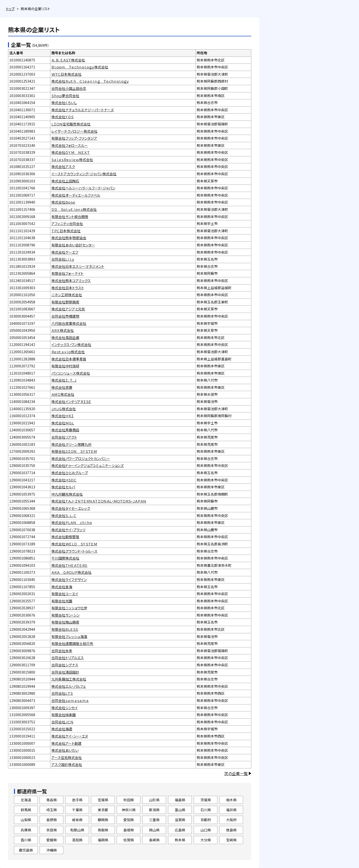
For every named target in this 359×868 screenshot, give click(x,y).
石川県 (206, 810)
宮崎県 (231, 840)
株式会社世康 (62, 387)
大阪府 (231, 820)
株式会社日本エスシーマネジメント (78, 266)
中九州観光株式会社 (67, 494)
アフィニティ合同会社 (67, 224)
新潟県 (154, 810)
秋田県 (129, 800)
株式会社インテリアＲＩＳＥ (71, 402)
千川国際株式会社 (65, 558)
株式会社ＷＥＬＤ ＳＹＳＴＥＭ (74, 544)
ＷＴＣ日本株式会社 (66, 74)
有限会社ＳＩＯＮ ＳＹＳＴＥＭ (74, 451)
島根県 (129, 830)
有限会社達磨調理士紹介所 (72, 643)
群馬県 (26, 810)
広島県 (180, 830)
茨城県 (206, 800)
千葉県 (77, 810)
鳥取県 (103, 830)
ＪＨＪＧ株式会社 (64, 409)
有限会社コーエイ (65, 594)
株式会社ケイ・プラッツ (68, 530)
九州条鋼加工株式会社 (69, 679)
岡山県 (154, 830)
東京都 (103, 810)
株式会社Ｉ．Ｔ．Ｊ (64, 380)
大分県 (206, 840)
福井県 (231, 810)
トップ (10, 9)
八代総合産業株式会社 (69, 323)
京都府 (206, 820)
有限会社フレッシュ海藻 (69, 637)
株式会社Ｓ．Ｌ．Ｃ (64, 516)
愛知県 (129, 820)
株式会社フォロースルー (70, 145)
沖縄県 (52, 850)
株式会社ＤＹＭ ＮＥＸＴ (71, 152)
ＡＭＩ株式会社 (63, 394)
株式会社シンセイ (65, 708)
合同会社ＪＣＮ (62, 722)
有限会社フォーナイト (67, 273)
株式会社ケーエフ (65, 252)
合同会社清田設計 (65, 672)
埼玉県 (52, 810)
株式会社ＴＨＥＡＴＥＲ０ (69, 565)
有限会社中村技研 (65, 366)
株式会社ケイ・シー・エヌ (70, 736)
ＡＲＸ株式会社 (63, 330)
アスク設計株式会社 (67, 764)
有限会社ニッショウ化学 (69, 608)
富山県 (180, 810)
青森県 (52, 800)
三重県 (154, 820)
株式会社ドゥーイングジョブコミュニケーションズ (88, 465)
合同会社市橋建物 (65, 316)
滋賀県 (180, 820)
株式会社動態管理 (65, 537)
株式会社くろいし (64, 103)
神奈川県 (129, 810)
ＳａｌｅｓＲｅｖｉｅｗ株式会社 (72, 160)
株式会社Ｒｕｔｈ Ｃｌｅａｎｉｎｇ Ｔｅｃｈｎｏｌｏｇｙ (90, 81)
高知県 (77, 840)
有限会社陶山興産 (65, 622)
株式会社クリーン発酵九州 (71, 444)
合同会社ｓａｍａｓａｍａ (70, 700)
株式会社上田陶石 (65, 181)
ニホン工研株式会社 (67, 295)
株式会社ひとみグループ (70, 473)
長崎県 (154, 840)
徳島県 (231, 830)
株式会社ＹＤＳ (62, 117)
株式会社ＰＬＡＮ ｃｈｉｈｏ (72, 522)
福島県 (180, 800)
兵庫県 (26, 830)
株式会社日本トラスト (68, 288)
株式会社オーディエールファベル (76, 195)
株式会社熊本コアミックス (71, 281)
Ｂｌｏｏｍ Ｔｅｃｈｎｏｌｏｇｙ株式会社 (80, 67)
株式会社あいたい (65, 750)
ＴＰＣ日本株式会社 (66, 231)
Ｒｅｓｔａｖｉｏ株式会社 (68, 352)
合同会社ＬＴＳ (62, 693)
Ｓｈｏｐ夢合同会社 (65, 96)
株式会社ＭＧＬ (63, 423)
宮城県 (103, 800)
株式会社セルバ (63, 487)
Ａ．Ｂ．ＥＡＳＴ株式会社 (68, 60)
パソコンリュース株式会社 (71, 373)
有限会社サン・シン (65, 615)
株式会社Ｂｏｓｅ (63, 202)
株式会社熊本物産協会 (69, 238)
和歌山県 (77, 830)
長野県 (52, 820)
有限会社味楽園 (64, 715)
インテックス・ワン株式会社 (71, 345)
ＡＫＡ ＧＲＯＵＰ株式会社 (71, 572)
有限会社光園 (62, 601)
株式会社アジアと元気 (68, 309)
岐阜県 (77, 820)
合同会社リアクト (64, 437)
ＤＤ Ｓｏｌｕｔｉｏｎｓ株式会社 (74, 209)
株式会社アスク (63, 167)
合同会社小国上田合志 (69, 88)
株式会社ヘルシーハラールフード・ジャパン (83, 188)
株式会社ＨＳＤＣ (64, 480)
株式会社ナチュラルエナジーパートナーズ (83, 110)
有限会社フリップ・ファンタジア (74, 138)
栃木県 (231, 800)
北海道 (26, 800)
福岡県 (103, 840)
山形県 (154, 800)
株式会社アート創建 (66, 743)
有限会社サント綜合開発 (70, 217)
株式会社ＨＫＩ (63, 416)
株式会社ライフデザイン (69, 579)
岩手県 (77, 800)
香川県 (26, 840)
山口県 (206, 830)
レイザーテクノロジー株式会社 (74, 131)
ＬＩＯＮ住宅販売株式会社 (71, 124)
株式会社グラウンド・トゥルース (74, 551)
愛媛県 (52, 840)
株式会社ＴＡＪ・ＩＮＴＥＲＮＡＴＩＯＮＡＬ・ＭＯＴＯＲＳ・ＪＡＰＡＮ (99, 501)
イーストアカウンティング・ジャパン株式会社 (84, 174)
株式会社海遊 (62, 729)
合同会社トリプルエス (68, 658)
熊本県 (180, 840)
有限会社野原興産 (65, 302)
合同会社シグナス (65, 665)
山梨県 (26, 820)
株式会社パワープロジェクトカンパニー (81, 459)
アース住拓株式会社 (67, 757)
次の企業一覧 (236, 773)
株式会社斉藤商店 (65, 430)
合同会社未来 (62, 651)
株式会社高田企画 (65, 338)
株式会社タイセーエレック (71, 508)
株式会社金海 (62, 587)
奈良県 (52, 830)
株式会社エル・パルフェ (69, 686)
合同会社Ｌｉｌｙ (63, 259)
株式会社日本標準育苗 (69, 359)
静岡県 (103, 820)
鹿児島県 (26, 850)
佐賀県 (129, 840)
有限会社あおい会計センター (73, 245)
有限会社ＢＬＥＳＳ (65, 629)
